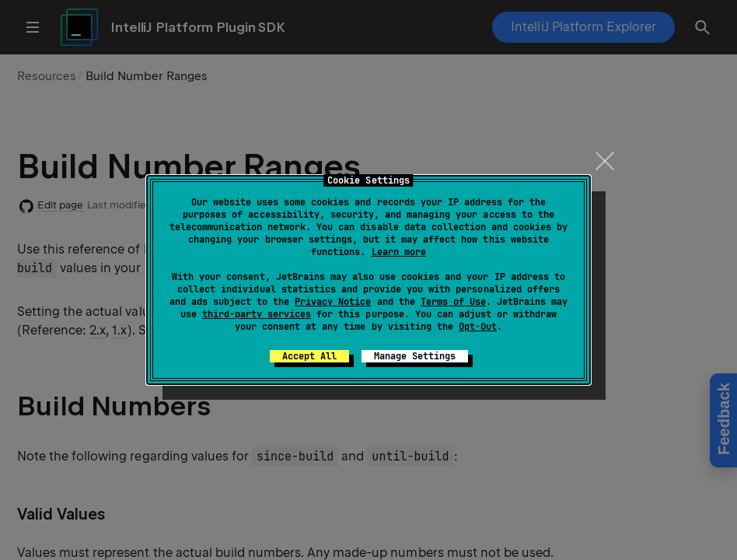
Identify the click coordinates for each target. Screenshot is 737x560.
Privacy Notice (333, 302)
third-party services (257, 314)
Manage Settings (415, 356)
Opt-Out (478, 327)
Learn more (399, 252)
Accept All (309, 356)
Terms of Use (453, 302)
